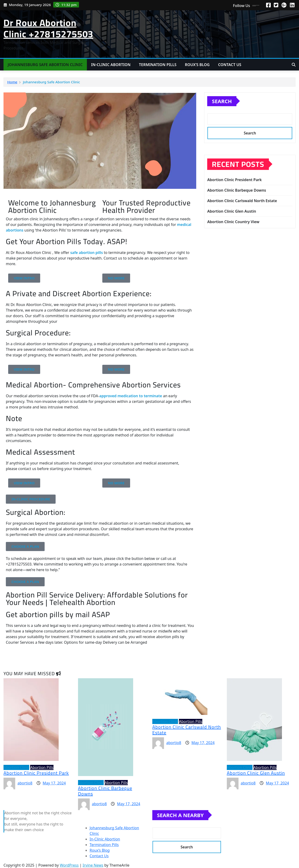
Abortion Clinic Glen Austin (232, 211)
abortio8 (25, 783)
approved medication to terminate (131, 396)
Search (222, 101)
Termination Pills (158, 65)
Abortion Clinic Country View (233, 222)
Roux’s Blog (197, 65)
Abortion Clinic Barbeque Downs (237, 190)
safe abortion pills (87, 253)
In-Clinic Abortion (111, 65)
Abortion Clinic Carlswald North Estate (242, 201)
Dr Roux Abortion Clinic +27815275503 (48, 28)
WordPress (69, 865)
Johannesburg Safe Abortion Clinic (45, 65)
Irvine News (93, 865)
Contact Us (230, 65)
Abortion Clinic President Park (234, 180)
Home (12, 82)
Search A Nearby (180, 815)
